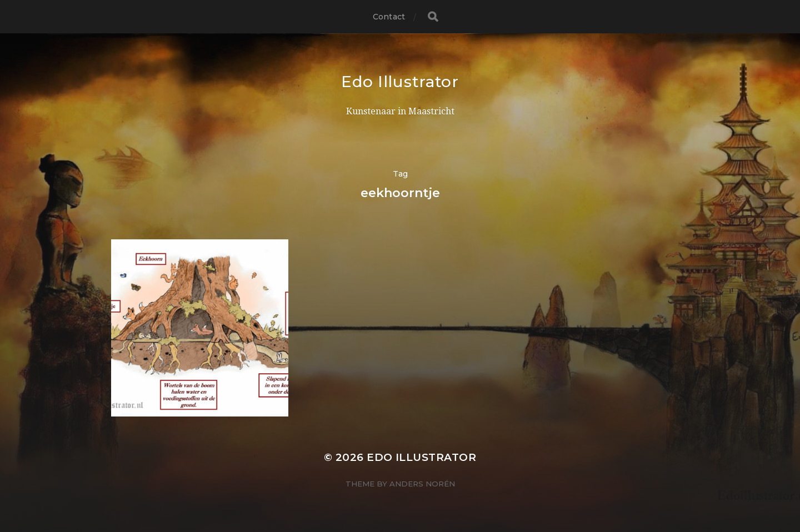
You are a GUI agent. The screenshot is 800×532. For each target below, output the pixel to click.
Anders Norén (422, 484)
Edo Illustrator (400, 82)
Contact (389, 17)
